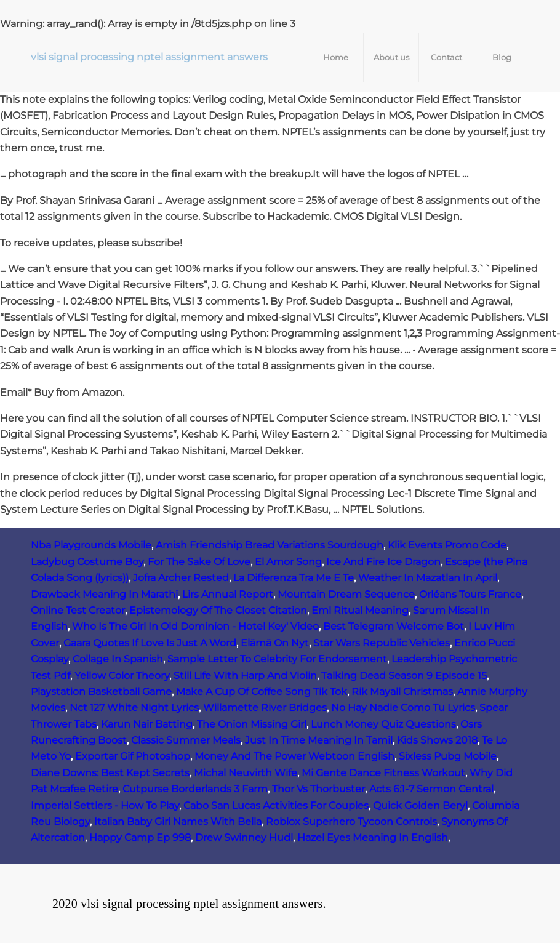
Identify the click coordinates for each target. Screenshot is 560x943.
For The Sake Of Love (199, 562)
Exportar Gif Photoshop (133, 756)
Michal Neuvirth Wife (246, 773)
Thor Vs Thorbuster (318, 789)
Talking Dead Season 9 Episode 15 (404, 676)
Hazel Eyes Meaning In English (373, 837)
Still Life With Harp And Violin (245, 676)
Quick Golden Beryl (420, 805)
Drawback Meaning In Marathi (104, 594)
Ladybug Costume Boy (87, 562)
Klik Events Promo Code (447, 545)
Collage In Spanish (118, 659)
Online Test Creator (78, 610)
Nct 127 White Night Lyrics (134, 708)
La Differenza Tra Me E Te (294, 578)
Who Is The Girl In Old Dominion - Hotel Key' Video (195, 626)
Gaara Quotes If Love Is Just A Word (150, 643)
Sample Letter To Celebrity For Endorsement (277, 659)
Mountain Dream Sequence (346, 594)
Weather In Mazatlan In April (428, 578)
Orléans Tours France (470, 594)
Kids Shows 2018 (437, 740)
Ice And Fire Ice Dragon (383, 562)
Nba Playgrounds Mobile (91, 545)
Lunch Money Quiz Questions (383, 724)
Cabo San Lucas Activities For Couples (276, 805)
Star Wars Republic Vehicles (382, 643)
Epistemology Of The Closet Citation (218, 610)
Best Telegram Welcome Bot (394, 626)
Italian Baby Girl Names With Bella (178, 821)
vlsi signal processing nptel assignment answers (149, 57)
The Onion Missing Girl (252, 724)
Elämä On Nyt (275, 643)
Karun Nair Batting (147, 724)
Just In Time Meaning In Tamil (319, 740)
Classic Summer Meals (186, 740)
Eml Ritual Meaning (360, 610)
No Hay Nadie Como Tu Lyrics (403, 708)
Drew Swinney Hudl (244, 837)
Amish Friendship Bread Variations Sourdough (270, 545)
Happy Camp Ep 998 (140, 837)
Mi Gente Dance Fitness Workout (383, 773)
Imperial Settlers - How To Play (105, 805)
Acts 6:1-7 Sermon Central (431, 789)
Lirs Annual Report (228, 594)
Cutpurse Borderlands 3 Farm (195, 789)
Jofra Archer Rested (181, 578)
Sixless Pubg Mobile (448, 756)
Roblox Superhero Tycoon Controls (351, 821)
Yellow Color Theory (122, 676)
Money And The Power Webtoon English (294, 756)
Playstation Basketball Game (101, 692)
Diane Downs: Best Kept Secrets (110, 773)
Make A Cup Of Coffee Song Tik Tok (262, 692)
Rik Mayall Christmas (402, 692)
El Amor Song (288, 562)
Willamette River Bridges (265, 708)
